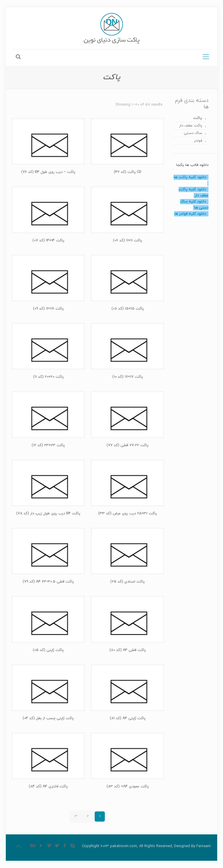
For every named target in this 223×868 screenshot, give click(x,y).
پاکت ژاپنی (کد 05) (48, 650)
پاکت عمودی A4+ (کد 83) (128, 786)
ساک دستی (193, 133)
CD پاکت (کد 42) (128, 172)
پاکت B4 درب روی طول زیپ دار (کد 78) (48, 513)
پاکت (198, 118)
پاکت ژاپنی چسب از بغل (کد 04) (48, 718)
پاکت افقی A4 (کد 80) (128, 650)
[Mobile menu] (206, 57)
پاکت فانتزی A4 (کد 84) (48, 786)
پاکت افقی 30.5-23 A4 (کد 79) (48, 582)
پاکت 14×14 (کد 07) (48, 240)
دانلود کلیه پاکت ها (190, 177)
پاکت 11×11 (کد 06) (127, 240)
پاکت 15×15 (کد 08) (128, 309)
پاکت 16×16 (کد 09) (48, 309)
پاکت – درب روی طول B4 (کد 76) (48, 172)
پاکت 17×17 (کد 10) (128, 377)
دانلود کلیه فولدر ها (190, 214)
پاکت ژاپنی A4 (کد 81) (128, 718)
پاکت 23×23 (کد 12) (48, 445)
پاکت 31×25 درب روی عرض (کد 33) (127, 513)
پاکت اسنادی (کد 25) (127, 582)
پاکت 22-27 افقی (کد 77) (127, 445)
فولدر (198, 141)
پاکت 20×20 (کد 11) (48, 377)
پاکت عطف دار (191, 126)
